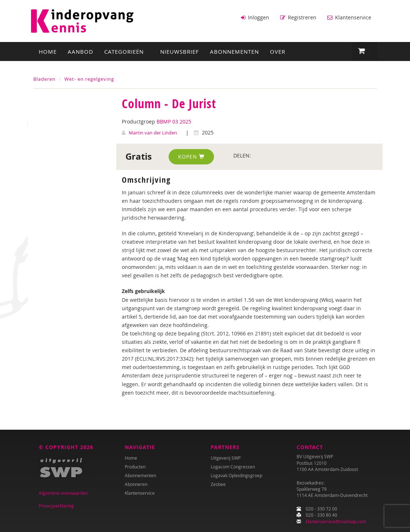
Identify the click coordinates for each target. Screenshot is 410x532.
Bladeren (44, 79)
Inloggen (255, 17)
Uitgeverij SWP (226, 458)
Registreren (298, 17)
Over (278, 52)
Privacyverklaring (56, 506)
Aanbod (80, 52)
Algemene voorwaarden (63, 493)
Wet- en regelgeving (89, 79)
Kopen (191, 157)
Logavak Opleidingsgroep (236, 475)
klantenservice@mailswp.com (336, 521)
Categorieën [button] (127, 52)
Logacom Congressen (233, 467)
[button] (365, 51)
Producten (135, 467)
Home (48, 52)
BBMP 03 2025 (174, 121)
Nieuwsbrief (180, 52)
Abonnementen (234, 52)
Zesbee (218, 484)
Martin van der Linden (153, 133)
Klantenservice (349, 17)
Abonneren (136, 484)
